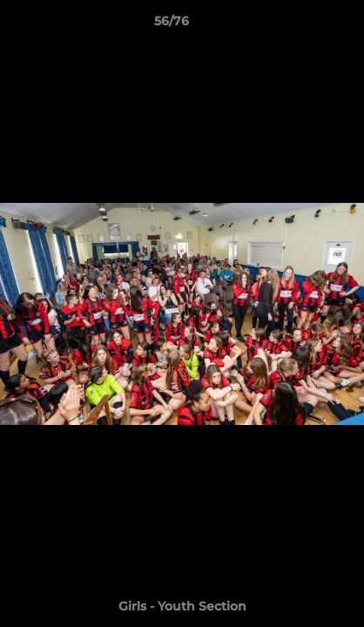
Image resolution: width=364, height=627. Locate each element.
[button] (301, 25)
